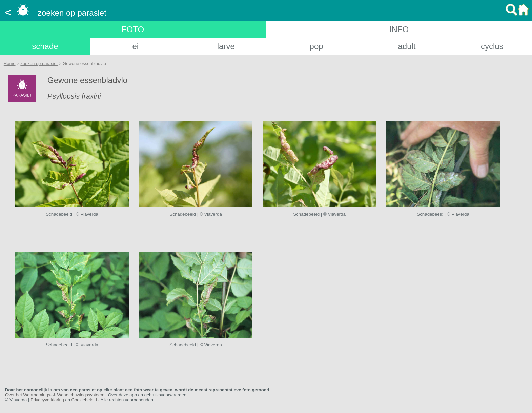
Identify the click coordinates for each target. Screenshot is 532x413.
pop (316, 46)
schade (45, 46)
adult (407, 46)
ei (135, 46)
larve (226, 46)
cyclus (492, 46)
